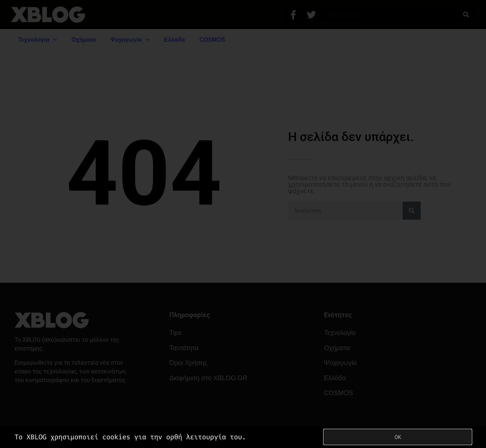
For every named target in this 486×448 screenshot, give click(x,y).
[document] (243, 224)
